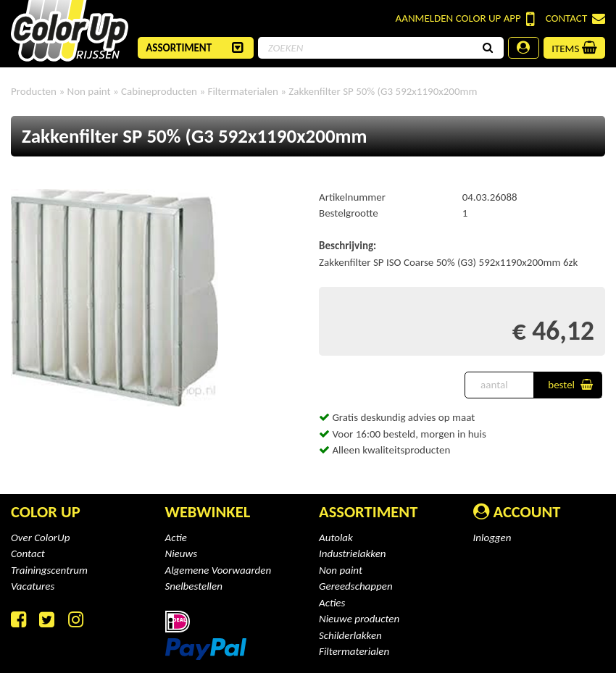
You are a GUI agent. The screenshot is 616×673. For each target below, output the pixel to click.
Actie (176, 538)
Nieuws (182, 553)
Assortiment (368, 512)
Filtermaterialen (354, 651)
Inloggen (492, 538)
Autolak (336, 538)
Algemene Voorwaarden (218, 570)
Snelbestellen (194, 586)
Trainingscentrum (49, 570)
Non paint (341, 570)
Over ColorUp (40, 538)
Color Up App (465, 19)
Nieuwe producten (359, 619)
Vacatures (33, 586)
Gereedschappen (356, 586)
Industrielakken (353, 553)
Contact (575, 18)
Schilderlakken (350, 635)
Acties (332, 603)
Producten (34, 91)
